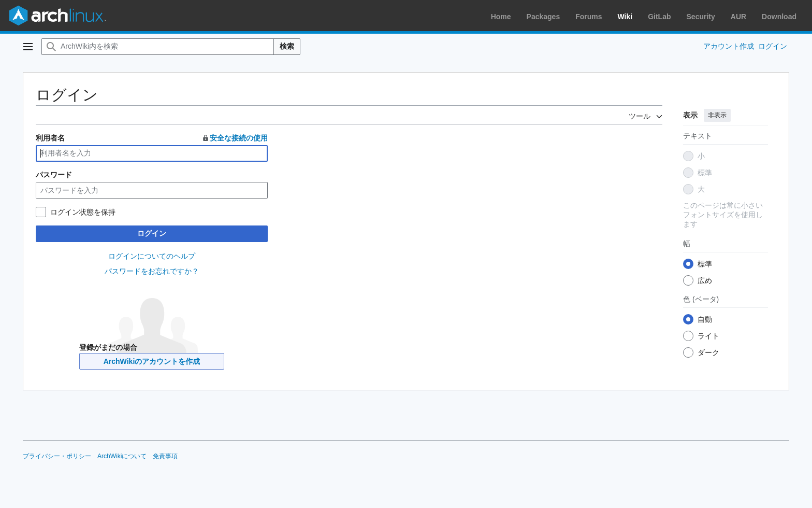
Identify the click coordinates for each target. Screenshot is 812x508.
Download (779, 17)
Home (501, 17)
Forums (589, 17)
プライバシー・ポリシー (57, 456)
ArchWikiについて (122, 456)
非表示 (717, 115)
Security (701, 17)
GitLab (659, 17)
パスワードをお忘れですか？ (152, 271)
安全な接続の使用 (235, 138)
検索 (287, 46)
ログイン (152, 233)
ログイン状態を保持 (83, 212)
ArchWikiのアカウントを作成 (152, 361)
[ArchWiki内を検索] (158, 47)
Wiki (625, 17)
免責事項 (165, 456)
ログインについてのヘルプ (152, 256)
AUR (738, 17)
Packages (543, 17)
